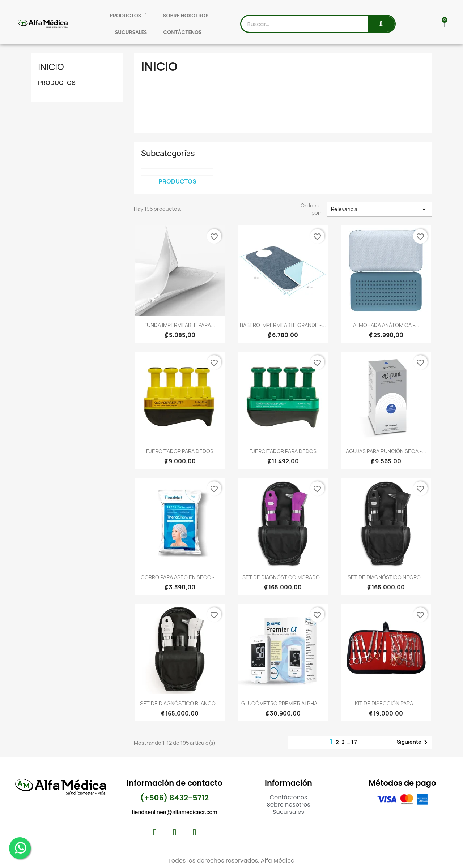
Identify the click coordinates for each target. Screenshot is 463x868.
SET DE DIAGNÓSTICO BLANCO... (180, 703)
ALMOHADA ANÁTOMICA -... (386, 325)
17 (354, 742)
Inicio (51, 67)
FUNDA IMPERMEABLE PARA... (180, 325)
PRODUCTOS (128, 16)
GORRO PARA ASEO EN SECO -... (180, 577)
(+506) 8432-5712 (175, 798)
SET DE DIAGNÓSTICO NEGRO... (386, 577)
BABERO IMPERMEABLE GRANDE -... (283, 325)
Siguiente (413, 742)
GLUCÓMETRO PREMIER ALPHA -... (283, 703)
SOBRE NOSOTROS (186, 16)
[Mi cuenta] (416, 24)
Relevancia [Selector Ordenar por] (380, 209)
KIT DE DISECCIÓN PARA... (386, 703)
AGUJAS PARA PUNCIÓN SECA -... (386, 451)
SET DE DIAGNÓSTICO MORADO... (283, 577)
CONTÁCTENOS (182, 32)
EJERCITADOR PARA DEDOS (180, 451)
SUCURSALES (131, 32)
